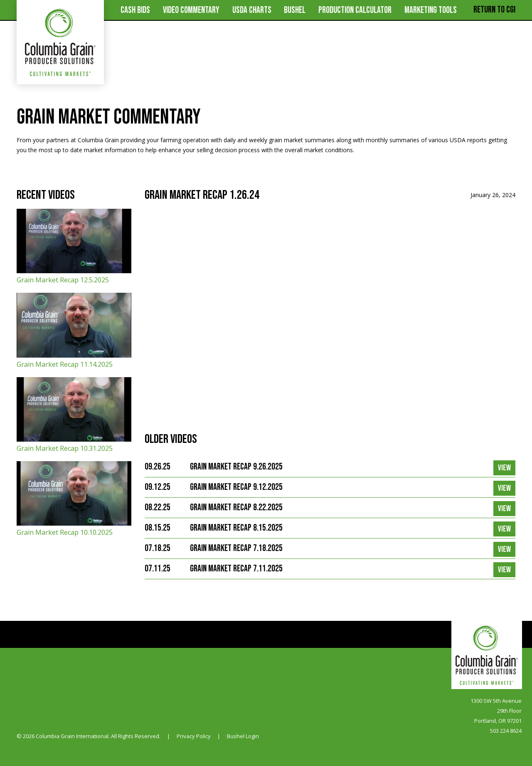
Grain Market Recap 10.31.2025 (74, 415)
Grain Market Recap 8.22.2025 (236, 508)
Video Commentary (191, 10)
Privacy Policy (194, 736)
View (504, 468)
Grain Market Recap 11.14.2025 (74, 331)
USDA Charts (252, 10)
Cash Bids (135, 10)
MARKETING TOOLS (431, 10)
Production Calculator (355, 10)
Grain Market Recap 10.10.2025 (74, 499)
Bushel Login (243, 736)
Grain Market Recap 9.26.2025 (236, 467)
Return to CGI (494, 10)
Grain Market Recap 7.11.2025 (236, 569)
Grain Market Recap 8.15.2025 (236, 528)
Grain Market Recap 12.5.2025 (74, 247)
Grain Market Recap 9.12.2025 (236, 487)
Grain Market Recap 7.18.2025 (236, 548)
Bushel (295, 10)
